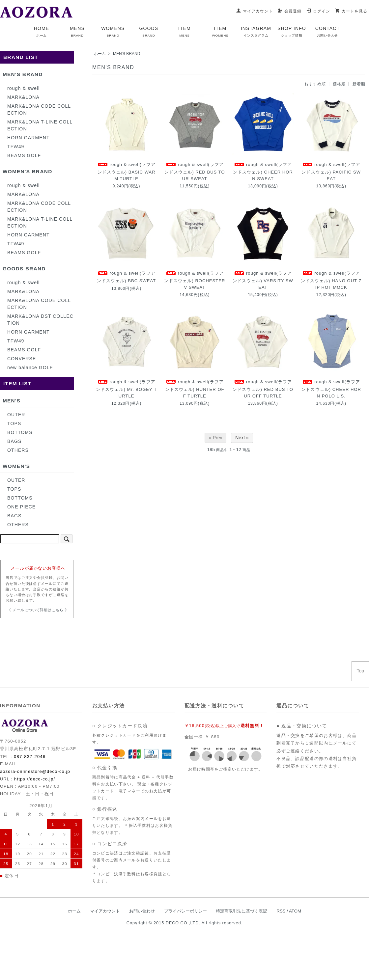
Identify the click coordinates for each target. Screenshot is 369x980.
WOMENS (113, 31)
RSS (281, 911)
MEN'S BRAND (127, 54)
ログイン (318, 11)
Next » (242, 438)
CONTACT (327, 31)
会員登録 (289, 11)
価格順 (339, 84)
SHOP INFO (292, 31)
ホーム (100, 54)
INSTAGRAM (256, 31)
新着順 (359, 84)
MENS (77, 31)
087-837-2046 (30, 757)
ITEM (184, 31)
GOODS (149, 31)
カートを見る (351, 11)
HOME (42, 31)
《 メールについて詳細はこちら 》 (38, 610)
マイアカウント (254, 11)
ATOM (295, 911)
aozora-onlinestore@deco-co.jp (35, 772)
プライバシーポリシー (185, 911)
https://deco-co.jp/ (35, 779)
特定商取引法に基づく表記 (241, 911)
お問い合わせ (142, 911)
